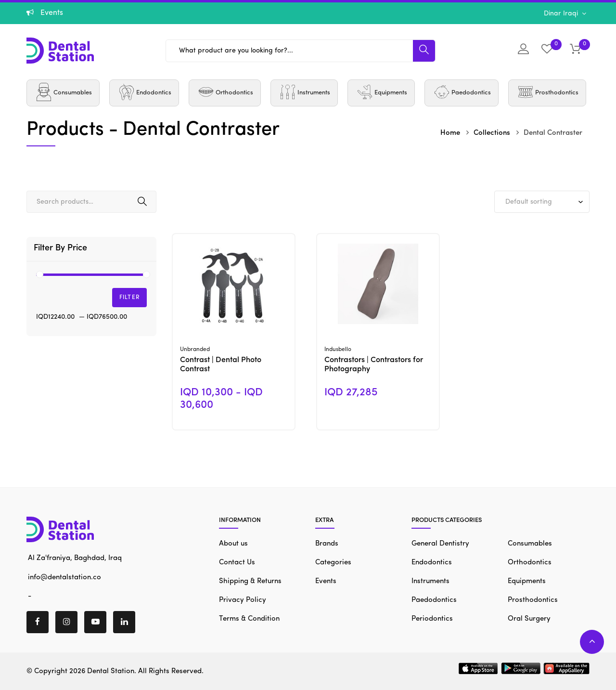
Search (142, 202)
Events (326, 581)
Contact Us (237, 563)
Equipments (527, 581)
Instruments (430, 581)
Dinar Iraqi (562, 13)
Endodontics (432, 563)
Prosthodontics (533, 600)
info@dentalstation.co (64, 577)
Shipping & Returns (250, 581)
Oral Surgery (529, 619)
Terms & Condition (249, 619)
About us (233, 544)
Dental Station (111, 671)
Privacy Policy (243, 600)
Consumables (530, 544)
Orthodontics (530, 563)
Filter (129, 298)
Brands (327, 544)
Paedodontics (434, 600)
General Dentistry (440, 544)
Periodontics (432, 619)
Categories (333, 563)
